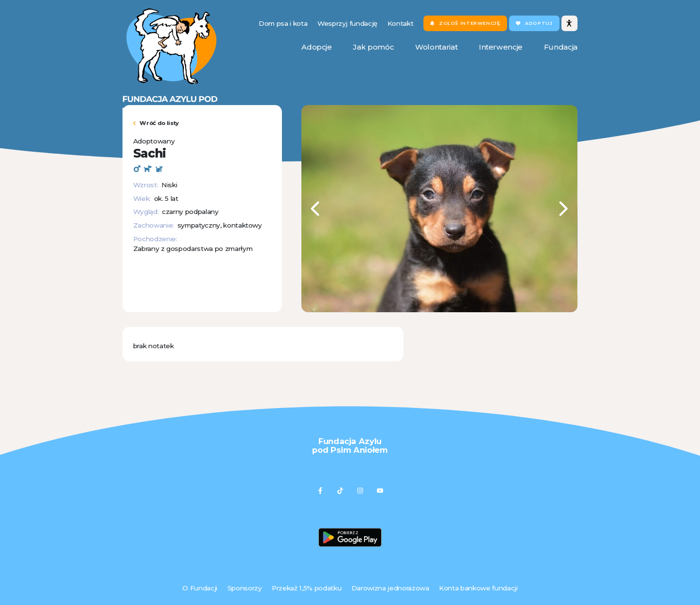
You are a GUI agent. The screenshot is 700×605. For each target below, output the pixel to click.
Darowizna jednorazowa (390, 588)
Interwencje (501, 47)
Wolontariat (436, 47)
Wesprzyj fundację (347, 23)
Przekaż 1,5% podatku (306, 588)
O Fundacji (200, 588)
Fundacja (561, 47)
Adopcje (317, 47)
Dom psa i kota (283, 23)
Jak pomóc (373, 47)
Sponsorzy (245, 588)
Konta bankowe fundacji (478, 588)
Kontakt (401, 23)
